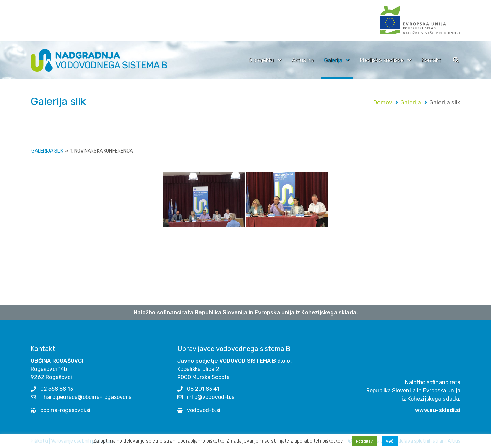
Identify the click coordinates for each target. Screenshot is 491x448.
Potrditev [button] (364, 441)
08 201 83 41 (203, 389)
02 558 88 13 (57, 389)
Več (390, 441)
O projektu (261, 60)
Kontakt (431, 60)
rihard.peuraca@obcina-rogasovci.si (86, 397)
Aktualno (303, 60)
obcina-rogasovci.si (65, 410)
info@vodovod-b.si (211, 397)
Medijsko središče (382, 60)
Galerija (333, 60)
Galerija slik (47, 151)
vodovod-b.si (204, 410)
